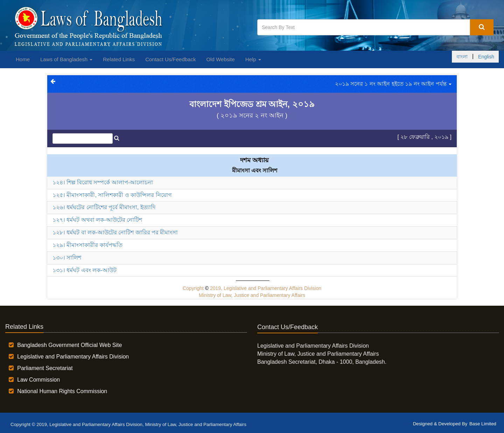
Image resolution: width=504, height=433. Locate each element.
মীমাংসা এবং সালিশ (255, 171)
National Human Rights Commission (62, 391)
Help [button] (253, 59)
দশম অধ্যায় (254, 160)
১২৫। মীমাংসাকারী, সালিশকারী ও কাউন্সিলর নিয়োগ (112, 195)
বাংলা (462, 57)
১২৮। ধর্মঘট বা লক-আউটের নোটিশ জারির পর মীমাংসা (115, 232)
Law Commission (38, 380)
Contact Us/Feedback (170, 59)
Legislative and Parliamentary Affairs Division (73, 357)
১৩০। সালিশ (67, 258)
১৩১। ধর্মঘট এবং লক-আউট (85, 270)
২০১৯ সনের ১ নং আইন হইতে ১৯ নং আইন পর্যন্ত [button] (393, 84)
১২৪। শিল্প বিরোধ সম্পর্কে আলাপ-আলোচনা (103, 182)
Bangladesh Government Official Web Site (69, 345)
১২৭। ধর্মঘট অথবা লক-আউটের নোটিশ (97, 220)
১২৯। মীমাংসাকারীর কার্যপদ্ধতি (87, 245)
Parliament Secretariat (45, 368)
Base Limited (483, 424)
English (486, 57)
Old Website (220, 59)
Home (23, 59)
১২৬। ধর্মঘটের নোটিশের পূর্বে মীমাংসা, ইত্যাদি (104, 207)
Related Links (119, 59)
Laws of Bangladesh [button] (66, 59)
